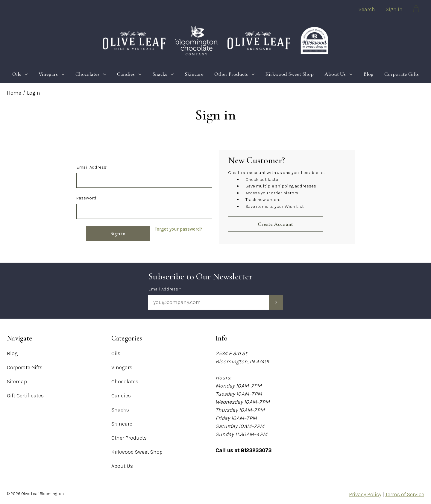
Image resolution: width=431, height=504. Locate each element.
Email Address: (92, 167)
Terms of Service (405, 494)
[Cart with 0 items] (416, 10)
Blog (368, 74)
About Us (339, 74)
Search (367, 9)
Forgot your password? (178, 229)
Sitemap (17, 382)
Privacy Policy (365, 494)
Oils (20, 74)
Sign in (394, 9)
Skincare (194, 74)
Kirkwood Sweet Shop (290, 74)
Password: (87, 198)
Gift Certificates (25, 396)
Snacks (163, 74)
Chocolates (91, 74)
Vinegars (52, 74)
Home (14, 93)
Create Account (275, 224)
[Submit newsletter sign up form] (276, 302)
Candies (129, 74)
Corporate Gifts (402, 74)
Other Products (235, 74)
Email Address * (165, 289)
